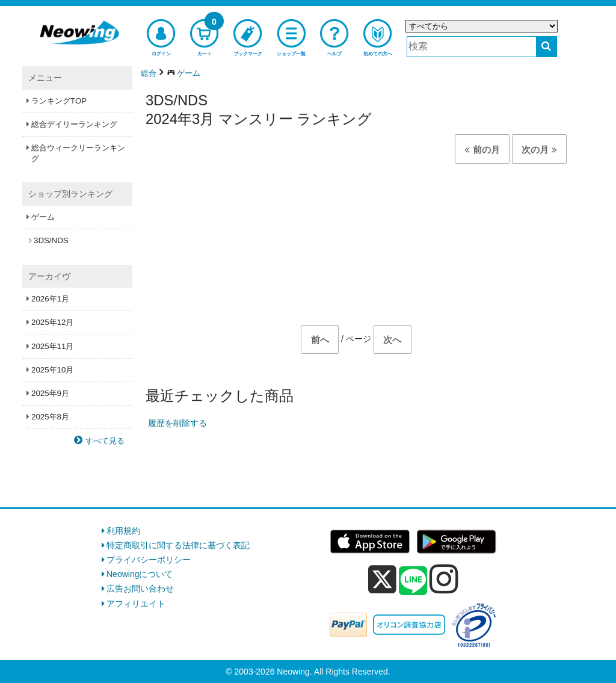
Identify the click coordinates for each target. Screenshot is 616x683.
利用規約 (123, 531)
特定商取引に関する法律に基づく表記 (178, 545)
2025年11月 (52, 346)
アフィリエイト (136, 604)
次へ (392, 340)
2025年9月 (50, 393)
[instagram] (444, 579)
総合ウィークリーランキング (78, 153)
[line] (413, 581)
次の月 (539, 150)
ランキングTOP (59, 101)
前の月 (482, 150)
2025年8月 (50, 417)
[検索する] (547, 47)
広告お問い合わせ (140, 589)
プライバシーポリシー (149, 560)
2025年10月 (52, 370)
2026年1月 (50, 299)
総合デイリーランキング (74, 124)
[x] (382, 579)
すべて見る (105, 441)
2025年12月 (52, 322)
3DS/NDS (51, 240)
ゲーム (43, 217)
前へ (320, 340)
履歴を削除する (177, 423)
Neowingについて (140, 574)
